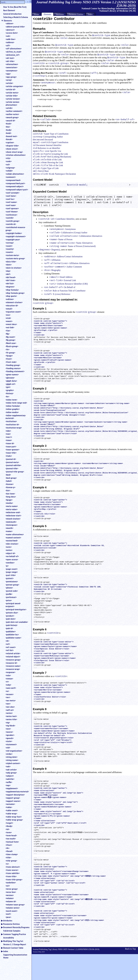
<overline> (10, 563)
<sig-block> (10, 725)
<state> (9, 741)
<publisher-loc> (12, 634)
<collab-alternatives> (15, 174)
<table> (9, 807)
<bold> (8, 133)
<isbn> (8, 431)
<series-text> (11, 716)
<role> (8, 675)
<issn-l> (9, 437)
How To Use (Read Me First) (15, 7)
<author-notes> (12, 114)
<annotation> (11, 67)
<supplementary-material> (17, 791)
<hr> (7, 396)
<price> (9, 600)
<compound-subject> (15, 186)
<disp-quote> (11, 296)
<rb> (7, 641)
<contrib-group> (12, 221)
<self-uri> (10, 710)
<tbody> (9, 826)
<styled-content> (13, 763)
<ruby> (8, 685)
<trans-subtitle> (13, 873)
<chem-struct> (12, 149)
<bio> (8, 127)
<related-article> (13, 653)
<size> (8, 729)
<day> (8, 271)
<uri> (8, 886)
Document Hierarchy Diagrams (16, 927)
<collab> (9, 171)
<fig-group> (10, 340)
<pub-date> (11, 619)
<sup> (8, 785)
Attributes (8, 921)
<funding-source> (13, 368)
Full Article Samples (12, 931)
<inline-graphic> (13, 409)
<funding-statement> (15, 371)
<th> (7, 848)
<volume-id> (11, 901)
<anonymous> (11, 71)
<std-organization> (14, 751)
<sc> (7, 691)
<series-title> (11, 719)
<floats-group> (12, 346)
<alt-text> (10, 58)
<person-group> (12, 585)
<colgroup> (10, 168)
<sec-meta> (11, 700)
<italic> (9, 456)
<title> (8, 857)
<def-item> (10, 280)
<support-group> (13, 798)
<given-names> (12, 374)
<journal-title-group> (15, 472)
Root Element (9, 10)
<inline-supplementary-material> (16, 417)
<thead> (9, 851)
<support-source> (13, 801)
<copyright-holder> (14, 233)
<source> (9, 732)
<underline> (11, 882)
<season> (10, 694)
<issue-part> (11, 446)
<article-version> (13, 99)
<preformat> (11, 597)
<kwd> (8, 475)
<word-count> (11, 911)
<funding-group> (13, 365)
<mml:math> (11, 522)
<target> (9, 823)
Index (6, 951)
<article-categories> (14, 86)
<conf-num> (11, 205)
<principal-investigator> (16, 609)
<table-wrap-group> (14, 820)
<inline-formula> (13, 406)
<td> (7, 829)
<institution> (11, 421)
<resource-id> (11, 663)
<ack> (8, 36)
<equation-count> (13, 312)
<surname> (10, 804)
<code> (9, 161)
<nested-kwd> (12, 541)
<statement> (11, 744)
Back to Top (130, 949)
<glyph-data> (11, 381)
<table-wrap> (11, 813)
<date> (9, 265)
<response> (10, 672)
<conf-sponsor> (12, 208)
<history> (9, 393)
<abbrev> (9, 23)
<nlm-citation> (12, 544)
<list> (8, 490)
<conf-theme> (12, 212)
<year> (8, 917)
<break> (9, 139)
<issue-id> (10, 443)
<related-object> (13, 657)
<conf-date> (11, 196)
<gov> (8, 387)
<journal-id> (11, 459)
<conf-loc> (10, 199)
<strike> (9, 754)
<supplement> (12, 788)
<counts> (9, 252)
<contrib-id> (11, 224)
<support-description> (15, 795)
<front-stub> (11, 362)
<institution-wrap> (14, 428)
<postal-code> (12, 591)
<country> (10, 249)
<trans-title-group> (14, 879)
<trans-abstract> (13, 867)
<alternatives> (12, 64)
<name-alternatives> (15, 534)
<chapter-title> (12, 146)
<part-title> (11, 575)
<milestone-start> (13, 515)
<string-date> (11, 757)
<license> (10, 484)
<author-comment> (14, 111)
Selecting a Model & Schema (16, 17)
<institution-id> (12, 424)
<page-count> (12, 569)
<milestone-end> (13, 512)
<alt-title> (10, 61)
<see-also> (10, 707)
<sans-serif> (11, 688)
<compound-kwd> (13, 180)
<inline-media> (12, 412)
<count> (9, 246)
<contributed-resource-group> (16, 229)
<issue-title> (11, 453)
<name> (9, 531)
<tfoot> (9, 845)
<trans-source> (12, 870)
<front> (9, 359)
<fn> (7, 349)
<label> (9, 481)
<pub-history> (11, 625)
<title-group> (11, 861)
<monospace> (11, 525)
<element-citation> (14, 302)
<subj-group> (11, 773)
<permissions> (12, 581)
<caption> (10, 142)
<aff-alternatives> (14, 48)
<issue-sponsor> (12, 450)
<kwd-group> (11, 478)
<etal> (8, 318)
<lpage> (9, 500)
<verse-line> (11, 892)
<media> (9, 503)
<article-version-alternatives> (13, 103)
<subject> (10, 776)
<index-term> (11, 400)
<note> (9, 547)
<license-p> (10, 487)
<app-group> (11, 77)
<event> (9, 321)
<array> (9, 80)
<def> (8, 274)
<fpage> (9, 356)
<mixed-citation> (13, 519)
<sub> (8, 766)
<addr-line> (10, 39)
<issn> (8, 434)
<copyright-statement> (16, 236)
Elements (8, 21)
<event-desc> (11, 324)
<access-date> (12, 33)
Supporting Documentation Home (15, 956)
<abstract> (10, 30)
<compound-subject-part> (17, 189)
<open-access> (12, 559)
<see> (8, 704)
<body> (9, 130)
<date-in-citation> (14, 268)
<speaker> (10, 735)
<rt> (7, 682)
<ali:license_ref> (13, 55)
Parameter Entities (11, 924)
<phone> (9, 588)
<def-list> (10, 283)
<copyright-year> (13, 239)
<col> (8, 164)
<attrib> (9, 108)
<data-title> (11, 262)
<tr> (7, 864)
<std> (8, 748)
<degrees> (10, 287)
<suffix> (9, 782)
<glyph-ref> (10, 384)
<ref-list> (10, 650)
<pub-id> (9, 628)
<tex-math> (11, 839)
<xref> (8, 914)
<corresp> (10, 243)
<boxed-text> (11, 136)
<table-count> (12, 810)
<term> (9, 832)
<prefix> (9, 594)
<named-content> (13, 538)
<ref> (8, 644)
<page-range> (12, 572)
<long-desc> (11, 497)
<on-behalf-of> (12, 556)
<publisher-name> (13, 638)
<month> (9, 528)
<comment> (11, 177)
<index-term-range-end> (16, 403)
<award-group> (12, 117)
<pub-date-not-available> (17, 622)
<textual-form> (12, 842)
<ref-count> (11, 647)
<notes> (9, 550)
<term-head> (11, 835)
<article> (9, 83)
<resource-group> (13, 660)
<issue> (9, 440)
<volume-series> (13, 908)
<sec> (8, 697)
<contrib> (10, 218)
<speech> (10, 738)
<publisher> (11, 631)
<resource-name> (13, 666)
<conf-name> (11, 202)
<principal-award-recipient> (13, 605)
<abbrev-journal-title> (15, 27)
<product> (10, 616)
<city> (8, 158)
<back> (8, 124)
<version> (10, 895)
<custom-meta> (12, 255)
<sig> (8, 722)
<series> (9, 713)
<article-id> (10, 89)
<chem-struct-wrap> (14, 152)
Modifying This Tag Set (13, 941)
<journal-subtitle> (13, 465)
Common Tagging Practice (15, 934)
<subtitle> (10, 779)
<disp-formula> (12, 290)
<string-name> (12, 760)
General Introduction (12, 14)
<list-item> (10, 494)
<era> (8, 315)
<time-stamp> (12, 854)
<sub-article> (11, 770)
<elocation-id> (12, 305)
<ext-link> (10, 327)
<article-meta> (12, 93)
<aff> (8, 45)
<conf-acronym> (12, 193)
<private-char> (12, 613)
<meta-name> (12, 506)
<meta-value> (12, 509)
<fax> (8, 331)
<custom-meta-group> (15, 258)
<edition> (10, 299)
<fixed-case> (11, 343)
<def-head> (11, 277)
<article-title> (12, 96)
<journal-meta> (12, 462)
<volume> (10, 898)
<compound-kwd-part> (15, 183)
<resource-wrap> (13, 669)
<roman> (9, 679)
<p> (7, 566)
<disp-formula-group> (15, 293)
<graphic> (10, 390)
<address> (10, 42)
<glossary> (10, 378)
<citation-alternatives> (16, 155)
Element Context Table (13, 948)
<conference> (11, 215)
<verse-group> (12, 889)
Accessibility (9, 938)
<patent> (10, 578)
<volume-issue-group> (15, 905)
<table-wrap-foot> (14, 817)
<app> (8, 74)
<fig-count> (10, 337)
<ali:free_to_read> (13, 52)
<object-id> (10, 553)
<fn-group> (10, 353)
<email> (9, 309)
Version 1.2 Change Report (15, 944)
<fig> (8, 334)
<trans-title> (11, 876)
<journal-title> (12, 468)
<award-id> (10, 121)
